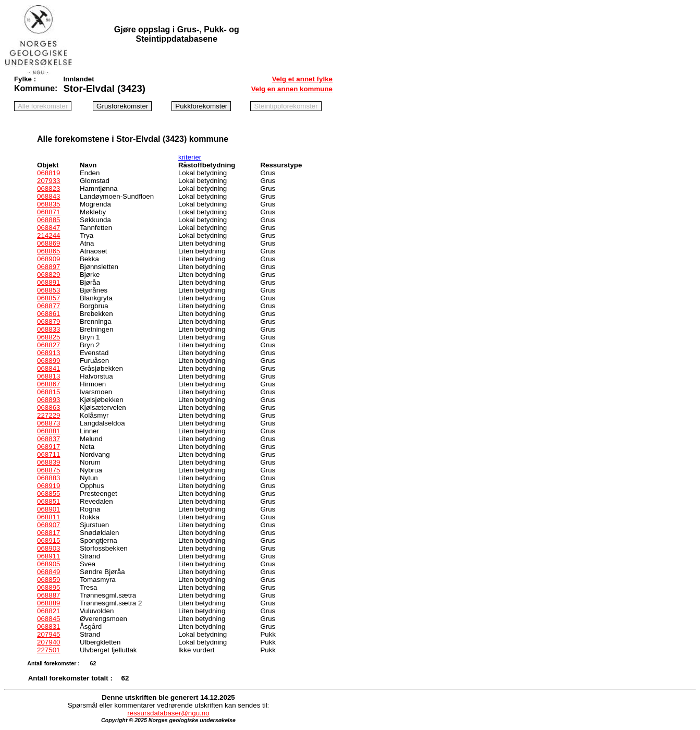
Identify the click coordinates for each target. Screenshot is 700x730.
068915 (48, 540)
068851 (48, 501)
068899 (48, 361)
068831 (48, 626)
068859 (48, 580)
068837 (48, 439)
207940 (48, 642)
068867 (48, 384)
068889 (48, 603)
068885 (48, 220)
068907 (48, 525)
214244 (48, 235)
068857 (48, 298)
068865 (48, 251)
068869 (48, 243)
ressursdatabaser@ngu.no (168, 713)
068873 (48, 423)
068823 (48, 188)
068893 (48, 400)
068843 (48, 196)
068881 (48, 431)
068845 (48, 619)
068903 (48, 548)
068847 (48, 228)
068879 (48, 321)
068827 (48, 345)
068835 (48, 204)
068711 (48, 454)
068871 (48, 212)
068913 (48, 353)
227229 (48, 415)
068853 (48, 290)
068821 (48, 611)
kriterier (190, 157)
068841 (48, 368)
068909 (48, 259)
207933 (48, 181)
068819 (48, 173)
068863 (48, 407)
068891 (48, 282)
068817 (48, 533)
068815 (48, 392)
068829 (48, 275)
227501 (48, 650)
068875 (48, 470)
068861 (48, 314)
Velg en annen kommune (292, 89)
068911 (48, 556)
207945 (48, 634)
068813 (48, 376)
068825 (48, 337)
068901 (48, 509)
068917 (48, 447)
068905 (48, 564)
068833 (48, 329)
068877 (48, 306)
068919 (48, 486)
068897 (48, 267)
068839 (48, 462)
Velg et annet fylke (302, 79)
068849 (48, 572)
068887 (48, 595)
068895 (48, 587)
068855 (48, 494)
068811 (48, 517)
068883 (48, 478)
